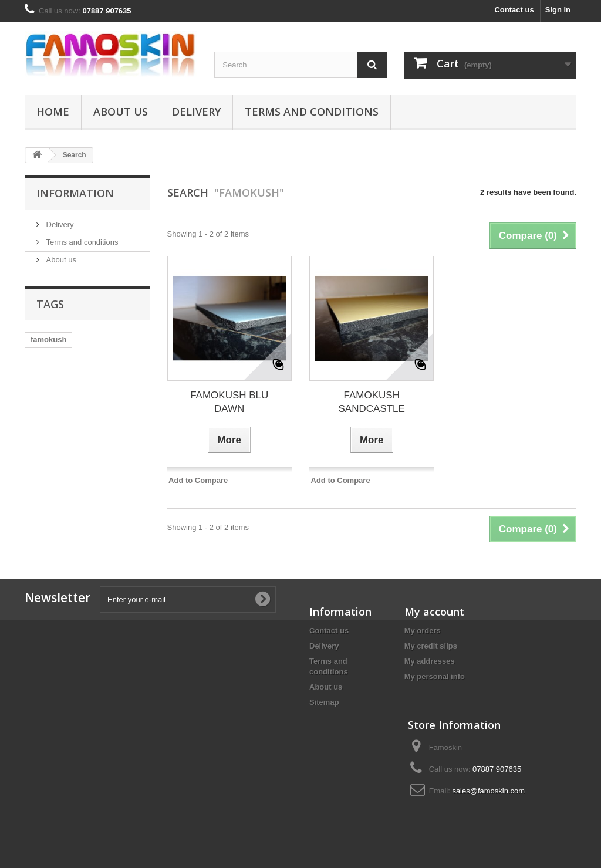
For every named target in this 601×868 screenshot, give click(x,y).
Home (53, 112)
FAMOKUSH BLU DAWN (229, 402)
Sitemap (324, 702)
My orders (423, 631)
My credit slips (431, 646)
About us (121, 112)
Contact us (514, 10)
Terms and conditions (312, 112)
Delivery (196, 112)
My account (434, 612)
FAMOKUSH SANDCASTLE (372, 402)
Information (75, 193)
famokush (48, 340)
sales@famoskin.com (488, 791)
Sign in (558, 10)
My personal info (435, 676)
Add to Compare (198, 480)
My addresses (430, 661)
